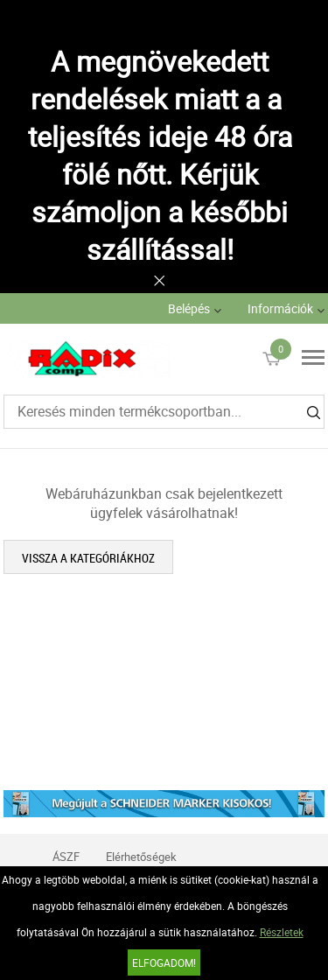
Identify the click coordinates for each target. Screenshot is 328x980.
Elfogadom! (164, 962)
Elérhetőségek (141, 857)
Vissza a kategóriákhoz (88, 558)
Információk (280, 308)
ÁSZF (66, 857)
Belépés (189, 308)
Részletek (282, 932)
